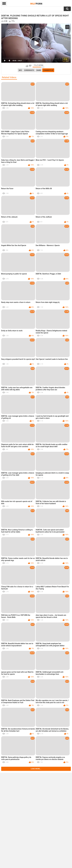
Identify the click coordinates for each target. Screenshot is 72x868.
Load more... (36, 769)
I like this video (27, 66)
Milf (36, 4)
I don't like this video (30, 66)
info (20, 70)
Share (39, 70)
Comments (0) (48, 70)
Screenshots (29, 70)
